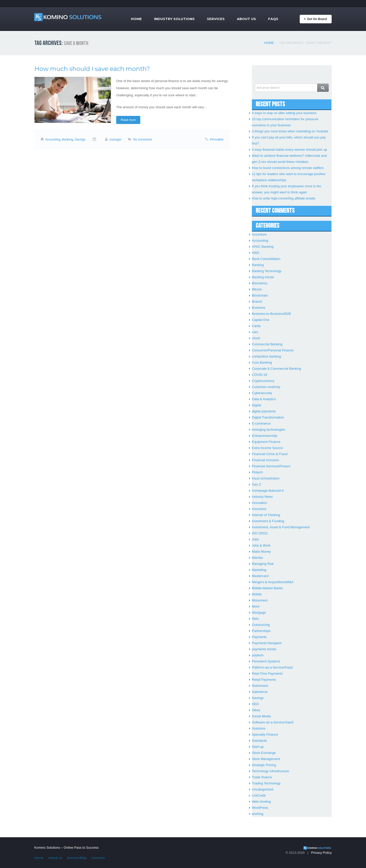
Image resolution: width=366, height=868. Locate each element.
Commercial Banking (267, 344)
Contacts (98, 858)
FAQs (273, 19)
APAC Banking (263, 247)
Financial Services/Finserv (271, 466)
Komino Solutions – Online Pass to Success (66, 848)
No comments (143, 139)
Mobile (257, 594)
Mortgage (259, 613)
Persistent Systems (266, 661)
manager (116, 139)
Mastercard (260, 576)
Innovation (260, 503)
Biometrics (260, 283)
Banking (67, 139)
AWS (256, 253)
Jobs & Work (261, 545)
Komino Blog (77, 858)
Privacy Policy (321, 853)
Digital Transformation (268, 417)
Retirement (260, 686)
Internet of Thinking (266, 515)
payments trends (264, 649)
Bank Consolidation (266, 259)
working (258, 814)
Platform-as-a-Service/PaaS (272, 667)
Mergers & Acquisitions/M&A (273, 582)
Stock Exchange (264, 753)
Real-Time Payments (267, 673)
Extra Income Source (267, 448)
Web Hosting (261, 802)
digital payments (264, 411)
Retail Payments (264, 680)
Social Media (261, 716)
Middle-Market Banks (267, 588)
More (256, 606)
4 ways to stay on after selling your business (284, 113)
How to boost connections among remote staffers (288, 168)
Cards (256, 326)
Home (136, 19)
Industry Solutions (174, 19)
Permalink (217, 139)
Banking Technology (267, 271)
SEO (255, 704)
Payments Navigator (267, 643)
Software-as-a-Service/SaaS (273, 722)
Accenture (259, 234)
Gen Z (256, 484)
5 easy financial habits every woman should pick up (289, 150)
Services (216, 19)
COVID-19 (260, 375)
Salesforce (260, 692)
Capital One (261, 320)
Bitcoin (257, 289)
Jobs (255, 539)
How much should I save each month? (92, 69)
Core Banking (262, 362)
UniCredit (259, 795)
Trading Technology (266, 783)
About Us (246, 19)
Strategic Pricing (264, 765)
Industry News (262, 497)
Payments (259, 637)
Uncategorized (263, 789)
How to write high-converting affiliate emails (284, 198)
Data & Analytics (264, 399)
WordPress (260, 808)
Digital (256, 405)
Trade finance (262, 777)
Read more (128, 120)
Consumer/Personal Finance (273, 350)
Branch (257, 301)
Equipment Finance (266, 442)
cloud (256, 338)
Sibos (256, 710)
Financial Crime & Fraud (270, 454)
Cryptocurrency (263, 381)
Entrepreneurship (265, 436)
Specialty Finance (265, 734)
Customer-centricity (266, 387)
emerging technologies (269, 430)
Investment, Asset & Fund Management (281, 527)
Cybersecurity (262, 393)
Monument (260, 600)
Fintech (257, 472)
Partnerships (261, 631)
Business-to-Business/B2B (271, 314)
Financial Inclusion (265, 460)
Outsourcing (261, 625)
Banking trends (263, 277)
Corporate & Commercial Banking (277, 369)
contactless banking (266, 356)
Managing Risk (263, 564)
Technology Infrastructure (270, 771)
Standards (259, 741)
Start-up (258, 747)
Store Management (266, 759)
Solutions (259, 728)
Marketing (259, 570)
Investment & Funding (268, 521)
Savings (80, 139)
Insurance (259, 509)
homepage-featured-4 (268, 491)
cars (255, 332)
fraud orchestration (266, 478)
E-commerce (261, 423)
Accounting (53, 139)
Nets (255, 619)
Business (259, 308)
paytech (258, 655)
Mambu (257, 558)
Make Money (261, 552)
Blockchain (260, 295)
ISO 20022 (260, 533)
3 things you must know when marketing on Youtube (290, 131)
